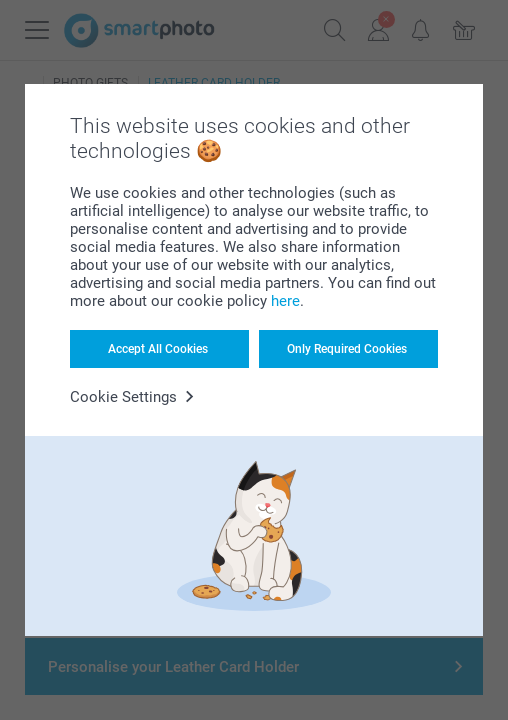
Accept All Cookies (158, 349)
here (285, 301)
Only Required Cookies (347, 349)
